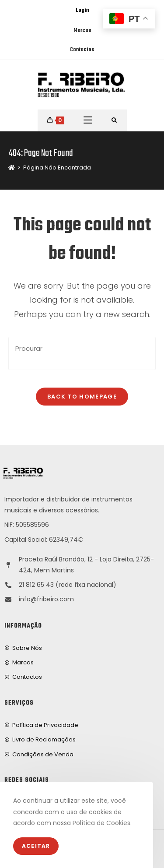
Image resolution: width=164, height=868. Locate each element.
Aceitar (36, 846)
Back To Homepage (82, 397)
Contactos (82, 50)
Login (82, 11)
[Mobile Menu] (88, 120)
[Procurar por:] (114, 120)
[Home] (12, 168)
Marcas (82, 31)
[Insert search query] (82, 353)
